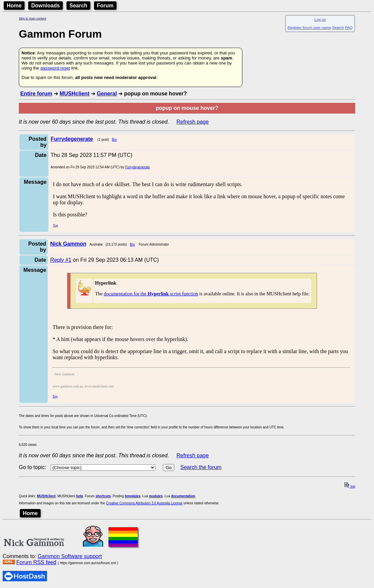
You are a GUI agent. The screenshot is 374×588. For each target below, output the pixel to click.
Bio (114, 140)
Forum (105, 6)
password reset (55, 68)
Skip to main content (33, 18)
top (350, 486)
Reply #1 (61, 260)
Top (56, 225)
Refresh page (193, 122)
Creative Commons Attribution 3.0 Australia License (144, 503)
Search (78, 6)
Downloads (45, 6)
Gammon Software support (70, 556)
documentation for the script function (151, 294)
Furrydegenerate (137, 167)
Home (14, 6)
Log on (320, 19)
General (107, 94)
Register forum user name (309, 28)
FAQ (349, 28)
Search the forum (201, 467)
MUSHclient (74, 94)
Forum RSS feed (36, 562)
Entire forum (36, 94)
